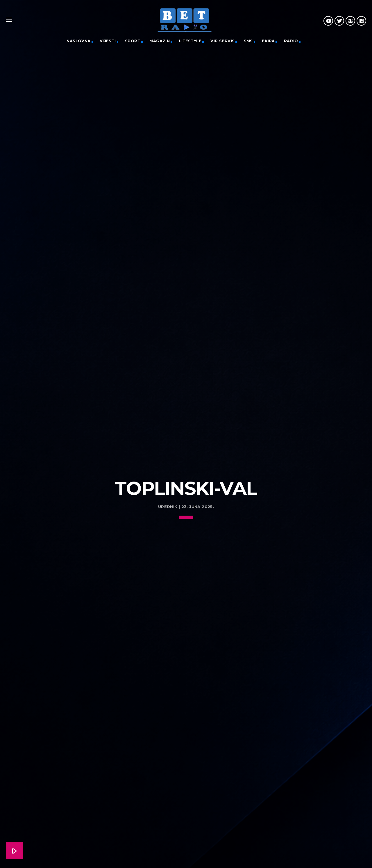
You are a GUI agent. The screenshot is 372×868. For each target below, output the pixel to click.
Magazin (160, 41)
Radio (291, 41)
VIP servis (222, 41)
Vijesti (108, 41)
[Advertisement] (186, 415)
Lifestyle (190, 41)
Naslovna (78, 41)
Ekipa (268, 41)
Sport (133, 41)
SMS (248, 41)
